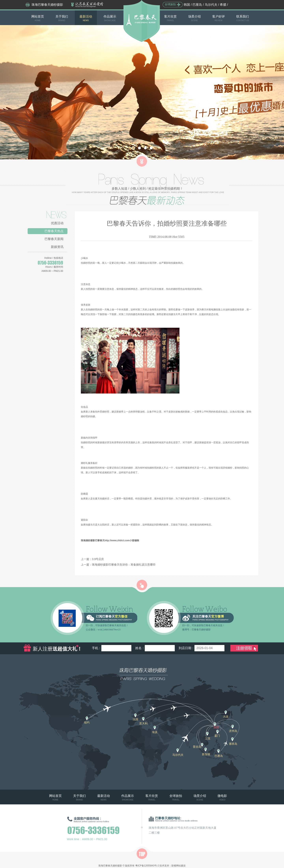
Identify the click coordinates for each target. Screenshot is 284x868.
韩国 (187, 5)
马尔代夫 (211, 5)
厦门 (217, 736)
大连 (226, 716)
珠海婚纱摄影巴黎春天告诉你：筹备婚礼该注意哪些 (124, 565)
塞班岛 (233, 744)
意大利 (143, 723)
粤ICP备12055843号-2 (147, 866)
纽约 (87, 722)
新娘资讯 (57, 247)
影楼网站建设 (178, 866)
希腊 (223, 5)
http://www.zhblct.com (117, 540)
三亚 (208, 738)
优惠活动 (57, 223)
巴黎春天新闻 (54, 239)
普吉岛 (197, 747)
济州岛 (233, 731)
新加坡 (206, 754)
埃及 (155, 732)
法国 (135, 719)
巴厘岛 (197, 5)
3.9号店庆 (98, 559)
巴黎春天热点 (54, 231)
